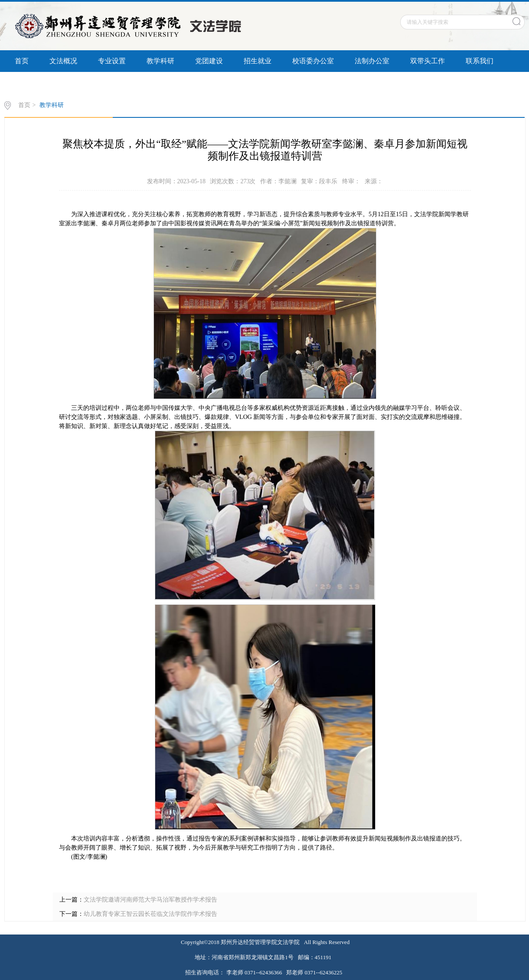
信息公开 (29, 83)
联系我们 (480, 61)
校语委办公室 (313, 61)
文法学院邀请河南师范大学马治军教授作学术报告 (150, 900)
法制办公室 (372, 61)
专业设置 (112, 61)
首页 (22, 61)
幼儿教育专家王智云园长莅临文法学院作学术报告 (150, 914)
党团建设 (209, 61)
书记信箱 (77, 83)
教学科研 (160, 61)
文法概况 (63, 61)
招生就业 (258, 61)
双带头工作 (428, 61)
